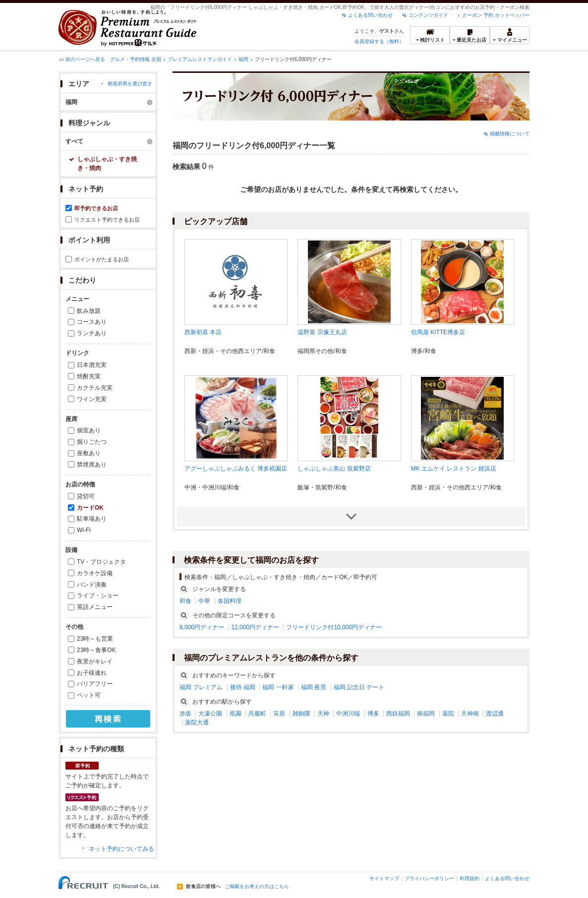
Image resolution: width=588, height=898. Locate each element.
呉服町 (257, 714)
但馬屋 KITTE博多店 (438, 332)
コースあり (92, 322)
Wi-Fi (84, 530)
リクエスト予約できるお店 (107, 220)
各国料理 (230, 601)
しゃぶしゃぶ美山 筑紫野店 (334, 469)
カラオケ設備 (95, 573)
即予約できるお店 (96, 208)
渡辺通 (495, 714)
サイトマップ (384, 878)
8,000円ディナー (202, 627)
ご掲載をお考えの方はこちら (257, 887)
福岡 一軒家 (278, 687)
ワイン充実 (92, 399)
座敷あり (89, 453)
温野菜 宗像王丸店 (322, 332)
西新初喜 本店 (203, 332)
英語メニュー (95, 607)
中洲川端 (348, 714)
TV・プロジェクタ (101, 562)
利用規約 (470, 878)
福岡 (243, 59)
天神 (323, 714)
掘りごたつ (92, 442)
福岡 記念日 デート (359, 687)
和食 (185, 601)
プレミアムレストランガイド (200, 59)
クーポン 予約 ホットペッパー (496, 15)
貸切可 (86, 496)
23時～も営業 (95, 639)
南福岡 (426, 714)
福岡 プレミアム (201, 687)
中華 (204, 601)
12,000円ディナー (255, 627)
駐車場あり (92, 519)
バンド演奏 (92, 585)
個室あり (89, 430)
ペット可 (89, 695)
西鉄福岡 (398, 714)
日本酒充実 (92, 365)
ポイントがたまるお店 (102, 259)
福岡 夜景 (314, 687)
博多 (373, 714)
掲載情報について (510, 134)
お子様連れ (92, 673)
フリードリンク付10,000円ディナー (334, 627)
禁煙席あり (92, 465)
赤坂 (185, 714)
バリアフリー (95, 684)
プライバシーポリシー (429, 878)
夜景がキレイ (95, 661)
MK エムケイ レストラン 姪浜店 (454, 469)
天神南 (470, 714)
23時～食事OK (96, 650)
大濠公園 (210, 714)
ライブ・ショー (98, 596)
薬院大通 (197, 722)
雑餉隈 (301, 714)
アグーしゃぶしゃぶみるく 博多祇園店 (236, 469)
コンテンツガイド (428, 15)
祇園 (235, 714)
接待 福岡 (243, 687)
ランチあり (92, 333)
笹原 (279, 714)
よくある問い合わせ (370, 15)
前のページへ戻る (85, 59)
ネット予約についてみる (121, 849)
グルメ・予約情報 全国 (136, 59)
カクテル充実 (95, 388)
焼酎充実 (89, 376)
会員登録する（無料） (379, 41)
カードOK (90, 508)
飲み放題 (89, 311)
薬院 (448, 714)
